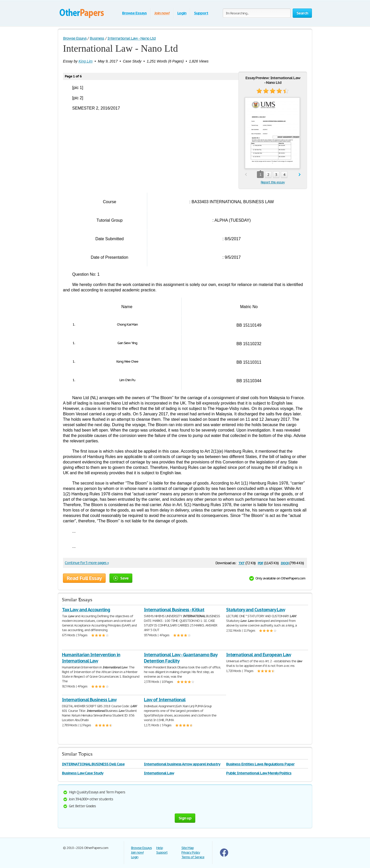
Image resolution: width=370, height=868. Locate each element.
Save (121, 578)
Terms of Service (193, 857)
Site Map (188, 848)
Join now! (162, 13)
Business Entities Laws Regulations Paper (260, 764)
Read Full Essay (84, 578)
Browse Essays (134, 13)
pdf (261, 563)
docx (285, 563)
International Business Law (89, 700)
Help (160, 848)
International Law (159, 773)
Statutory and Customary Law (256, 610)
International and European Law (259, 655)
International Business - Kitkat (174, 610)
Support (201, 13)
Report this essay (273, 182)
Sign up (185, 818)
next (300, 175)
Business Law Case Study (83, 773)
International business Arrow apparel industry (182, 764)
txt (242, 563)
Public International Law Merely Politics (259, 773)
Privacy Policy (191, 852)
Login (182, 13)
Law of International (165, 700)
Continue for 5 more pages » (87, 563)
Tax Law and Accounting (86, 610)
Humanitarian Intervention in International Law (91, 658)
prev (246, 175)
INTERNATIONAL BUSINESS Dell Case (93, 764)
